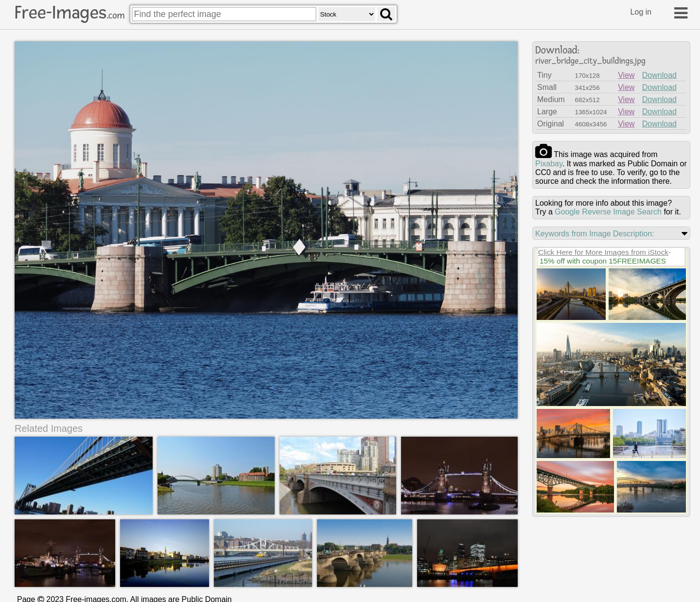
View (626, 75)
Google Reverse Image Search (608, 212)
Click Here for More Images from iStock (603, 252)
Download (659, 75)
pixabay (549, 164)
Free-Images (70, 13)
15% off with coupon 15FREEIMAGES (603, 261)
